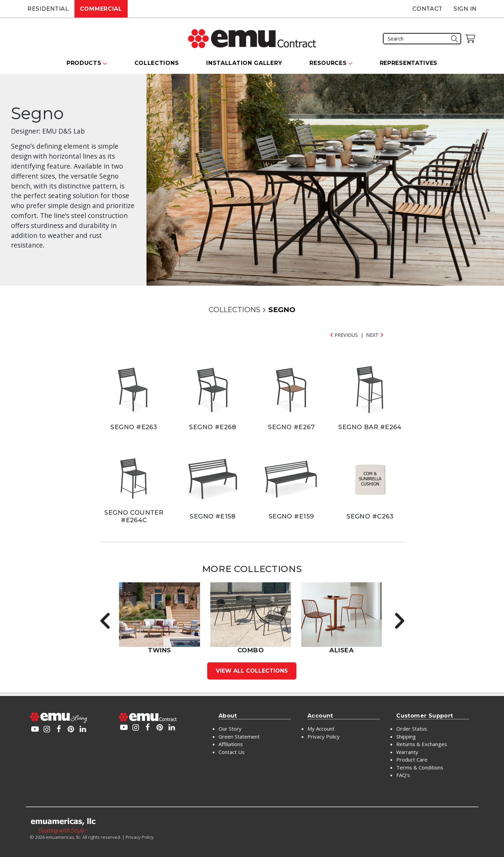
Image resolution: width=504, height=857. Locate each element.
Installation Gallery (244, 63)
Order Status (412, 729)
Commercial (101, 9)
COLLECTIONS (234, 310)
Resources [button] (328, 63)
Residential (48, 9)
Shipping (406, 736)
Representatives (409, 63)
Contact (427, 9)
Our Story (230, 729)
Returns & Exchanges (422, 744)
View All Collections (252, 671)
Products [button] (84, 63)
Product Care (412, 759)
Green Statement (239, 736)
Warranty (407, 752)
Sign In (465, 9)
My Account (321, 729)
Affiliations (231, 744)
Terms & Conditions (420, 767)
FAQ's (403, 775)
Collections (157, 63)
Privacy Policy (324, 736)
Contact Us (232, 752)
